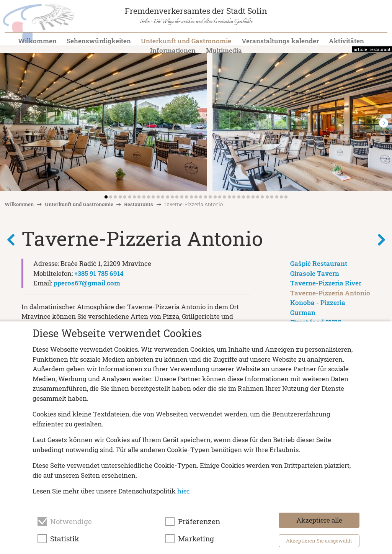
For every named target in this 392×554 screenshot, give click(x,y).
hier (183, 491)
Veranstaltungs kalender (280, 41)
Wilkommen (37, 41)
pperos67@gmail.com (87, 283)
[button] (384, 123)
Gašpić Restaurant (319, 263)
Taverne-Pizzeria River (326, 283)
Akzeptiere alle (319, 520)
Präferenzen (199, 521)
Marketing (196, 539)
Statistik (65, 539)
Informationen (173, 50)
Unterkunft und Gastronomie (186, 41)
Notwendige (71, 521)
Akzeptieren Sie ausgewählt (319, 541)
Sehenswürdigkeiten (99, 41)
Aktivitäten (346, 41)
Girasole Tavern (315, 273)
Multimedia (224, 50)
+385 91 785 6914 (99, 273)
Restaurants (139, 204)
